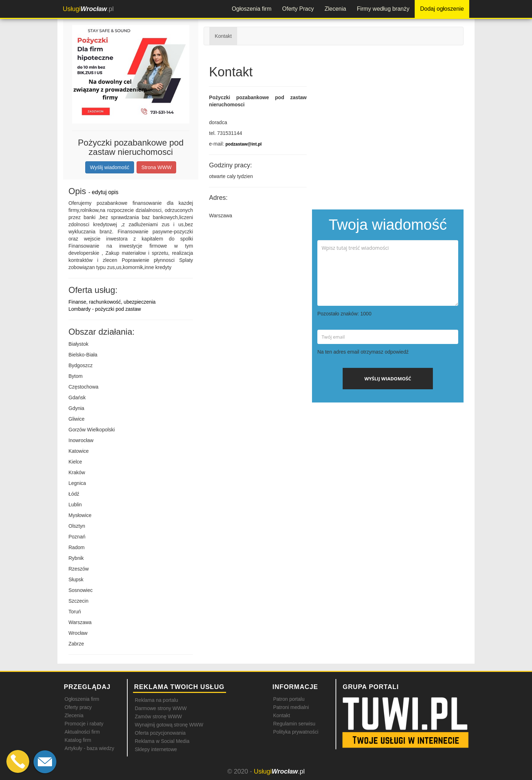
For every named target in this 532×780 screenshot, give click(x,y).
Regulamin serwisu (294, 724)
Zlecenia (335, 9)
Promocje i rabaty (84, 724)
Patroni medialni (291, 707)
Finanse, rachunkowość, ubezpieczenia (112, 302)
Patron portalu (289, 699)
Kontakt (223, 36)
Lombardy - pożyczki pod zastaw (105, 309)
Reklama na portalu (156, 700)
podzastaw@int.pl (244, 144)
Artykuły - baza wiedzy (89, 748)
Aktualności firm (82, 732)
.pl (88, 9)
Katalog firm (78, 740)
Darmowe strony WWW (161, 708)
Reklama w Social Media (162, 741)
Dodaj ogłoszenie (442, 9)
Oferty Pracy (298, 9)
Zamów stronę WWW (158, 716)
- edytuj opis (103, 192)
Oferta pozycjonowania (160, 733)
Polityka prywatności (296, 732)
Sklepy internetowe (156, 749)
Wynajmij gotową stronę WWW (169, 725)
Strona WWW (156, 167)
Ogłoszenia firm (252, 9)
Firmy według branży (383, 9)
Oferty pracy (78, 707)
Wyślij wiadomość (109, 167)
